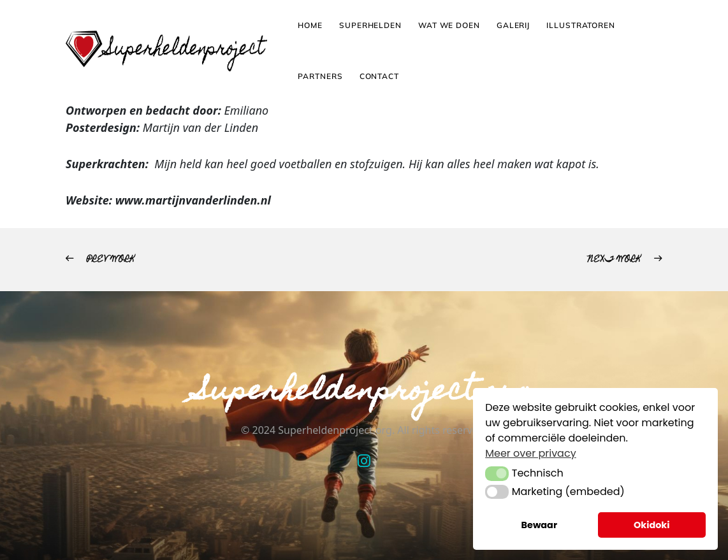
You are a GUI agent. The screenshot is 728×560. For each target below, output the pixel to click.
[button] (497, 473)
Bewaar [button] (540, 525)
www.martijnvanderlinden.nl (193, 200)
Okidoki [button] (652, 525)
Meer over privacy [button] (530, 453)
